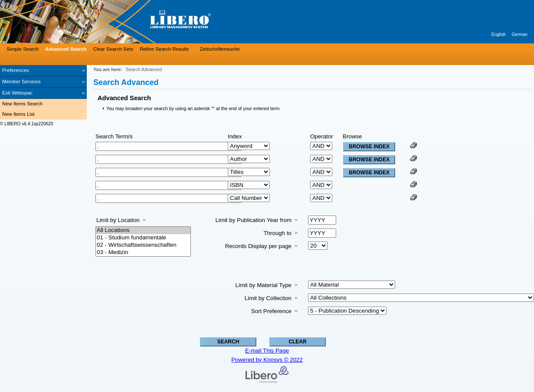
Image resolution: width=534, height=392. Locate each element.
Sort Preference (271, 311)
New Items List (18, 114)
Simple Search (23, 49)
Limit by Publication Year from (253, 220)
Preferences (15, 70)
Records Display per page (258, 246)
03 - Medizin (143, 253)
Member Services (21, 82)
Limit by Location (118, 220)
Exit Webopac (17, 93)
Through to (278, 233)
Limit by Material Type (264, 285)
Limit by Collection (268, 298)
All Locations (143, 230)
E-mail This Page (267, 351)
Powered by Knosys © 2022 (267, 360)
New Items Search (22, 104)
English (499, 34)
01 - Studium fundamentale (143, 238)
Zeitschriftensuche (219, 49)
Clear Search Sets (113, 49)
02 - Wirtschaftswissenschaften (143, 245)
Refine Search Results (164, 49)
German (519, 34)
